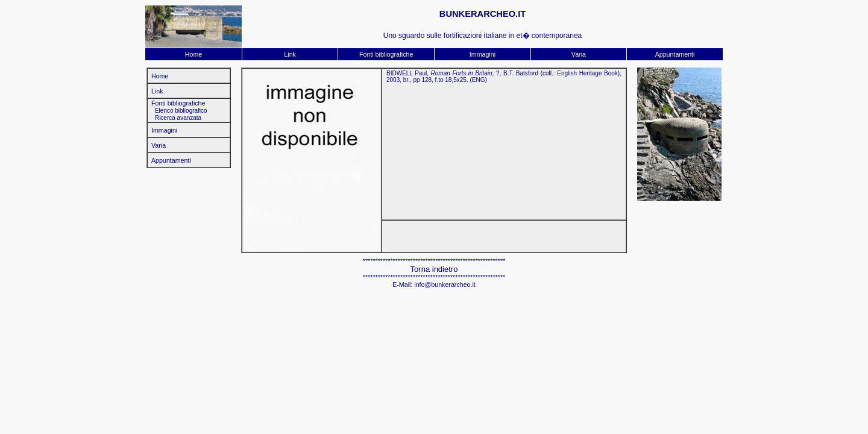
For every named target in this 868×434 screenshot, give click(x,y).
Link (290, 54)
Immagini (483, 54)
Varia (579, 54)
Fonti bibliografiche (386, 54)
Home (193, 54)
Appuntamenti (675, 54)
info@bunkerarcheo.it (445, 285)
